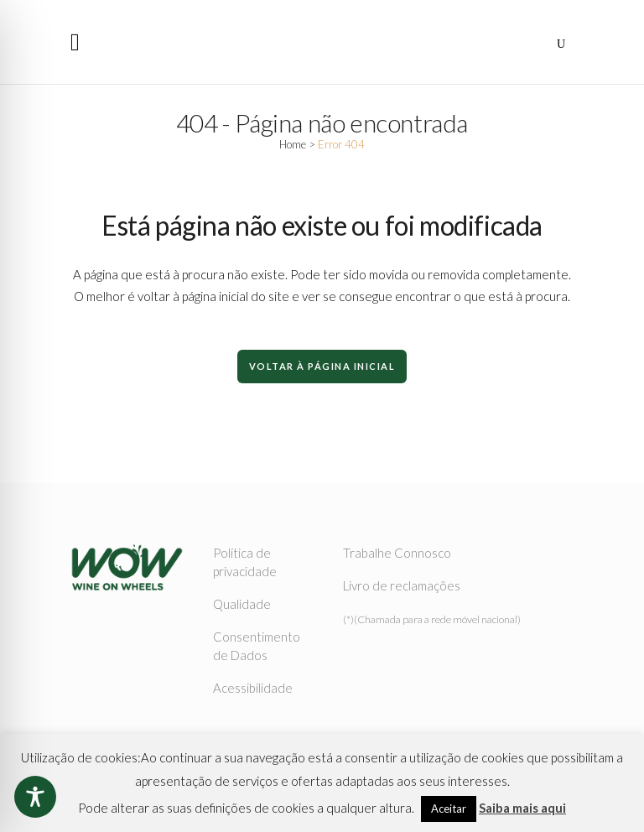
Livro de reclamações (402, 585)
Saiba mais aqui (522, 808)
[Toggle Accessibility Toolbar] (35, 797)
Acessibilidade (253, 688)
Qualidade (242, 604)
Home (293, 144)
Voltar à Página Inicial (322, 366)
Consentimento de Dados (257, 646)
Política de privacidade (245, 562)
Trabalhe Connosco (397, 553)
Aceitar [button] (449, 809)
